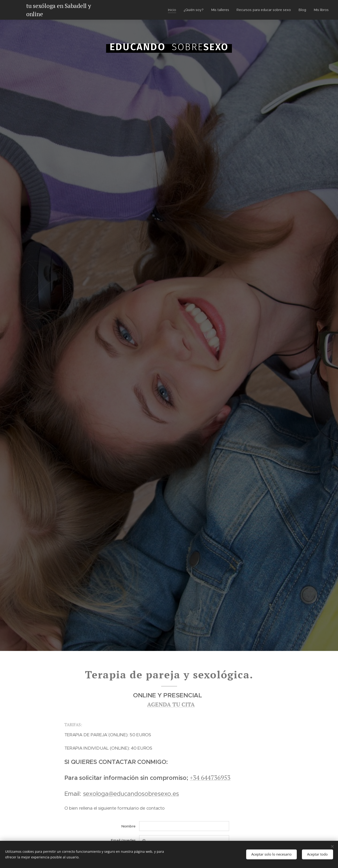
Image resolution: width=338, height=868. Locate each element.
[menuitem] (172, 10)
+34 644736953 (210, 778)
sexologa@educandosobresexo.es (131, 794)
